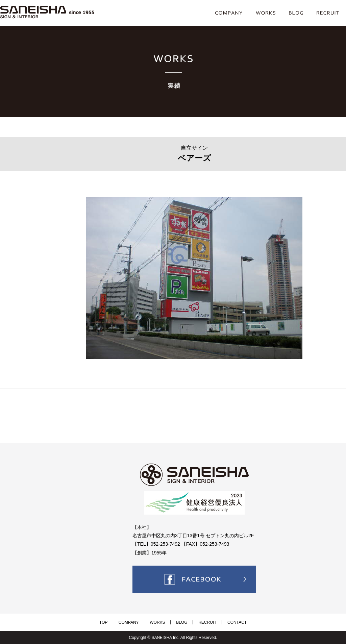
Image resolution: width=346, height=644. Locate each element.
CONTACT (224, 622)
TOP (117, 622)
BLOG (179, 622)
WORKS (160, 622)
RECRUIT (200, 622)
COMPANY (137, 622)
